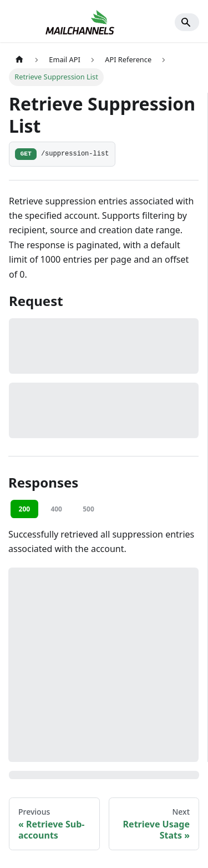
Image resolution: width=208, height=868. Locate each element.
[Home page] (19, 60)
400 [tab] (56, 509)
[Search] (187, 22)
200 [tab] (25, 509)
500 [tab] (88, 509)
